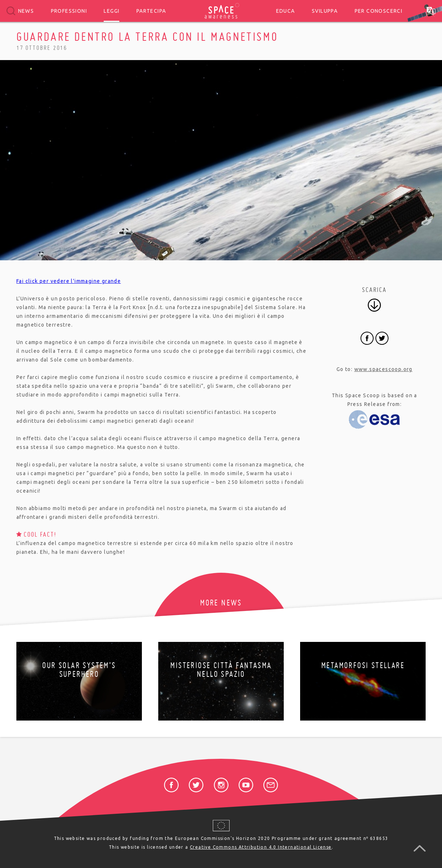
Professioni (69, 11)
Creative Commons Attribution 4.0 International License (261, 847)
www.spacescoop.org (383, 369)
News (26, 11)
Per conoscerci (379, 11)
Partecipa (151, 11)
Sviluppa (325, 11)
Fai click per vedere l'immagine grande (69, 281)
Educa (286, 11)
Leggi (112, 11)
